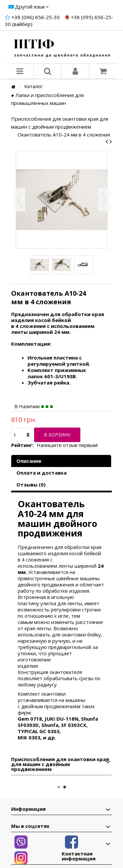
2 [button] (65, 787)
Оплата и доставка (41, 473)
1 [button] (59, 787)
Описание (29, 461)
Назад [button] (19, 200)
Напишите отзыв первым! (67, 445)
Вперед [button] (104, 200)
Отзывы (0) (31, 484)
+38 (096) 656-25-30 (36, 17)
